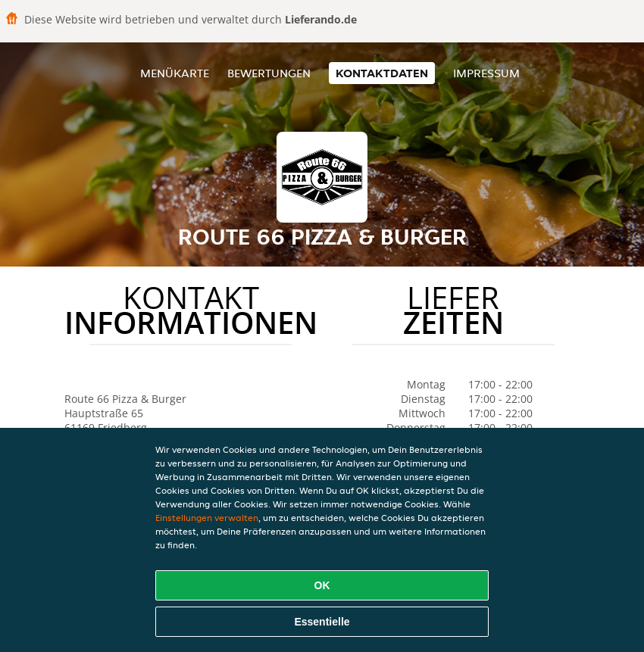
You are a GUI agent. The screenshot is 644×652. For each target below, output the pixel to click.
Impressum (486, 73)
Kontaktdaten (382, 73)
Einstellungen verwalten (207, 518)
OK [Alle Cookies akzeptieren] (322, 585)
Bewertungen (269, 73)
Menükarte (175, 73)
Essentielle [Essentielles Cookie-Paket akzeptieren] (322, 622)
